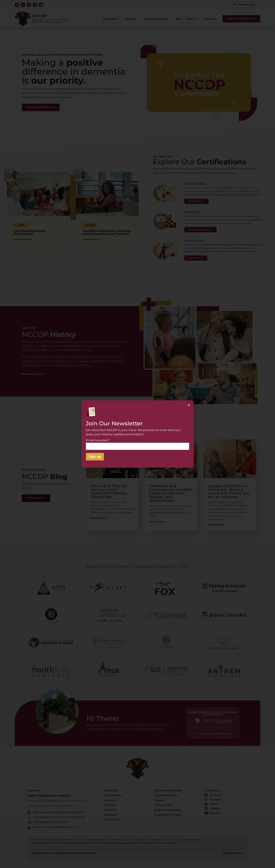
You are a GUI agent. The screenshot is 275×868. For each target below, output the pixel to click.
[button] (189, 405)
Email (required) (98, 440)
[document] (137, 434)
